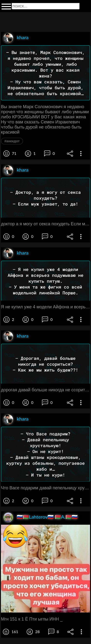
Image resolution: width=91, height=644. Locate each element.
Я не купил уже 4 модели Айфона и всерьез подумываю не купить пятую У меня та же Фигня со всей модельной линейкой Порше (45, 307)
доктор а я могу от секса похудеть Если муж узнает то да (45, 224)
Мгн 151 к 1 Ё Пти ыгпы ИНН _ (32, 619)
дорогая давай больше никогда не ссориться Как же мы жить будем (45, 390)
